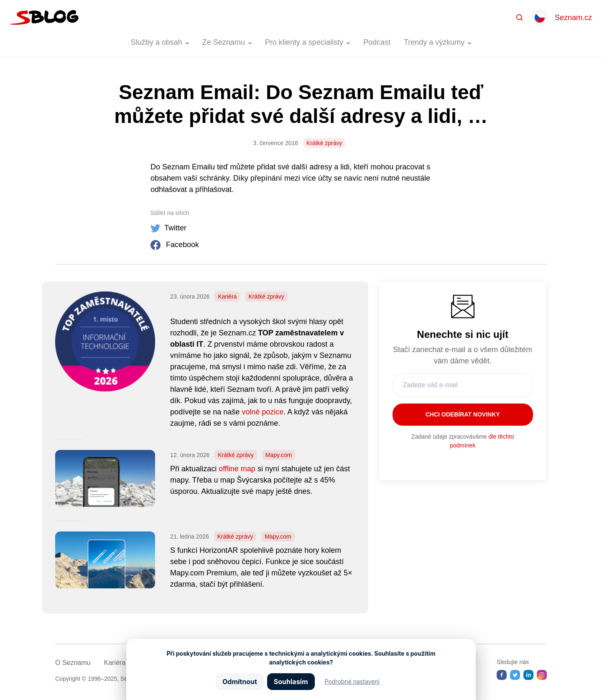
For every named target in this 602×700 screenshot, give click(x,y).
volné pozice (263, 412)
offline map (237, 469)
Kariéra (227, 296)
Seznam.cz (573, 18)
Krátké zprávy (324, 143)
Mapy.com (279, 455)
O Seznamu (73, 663)
